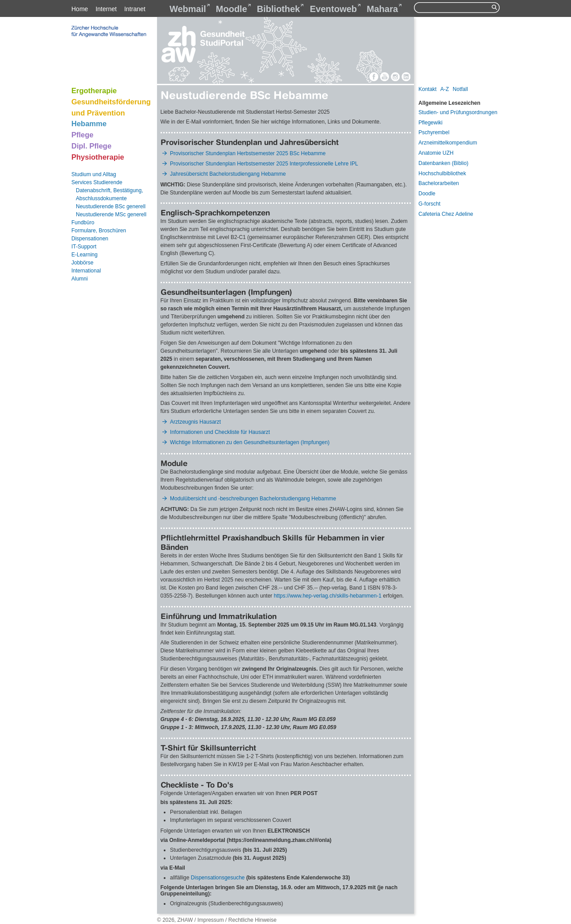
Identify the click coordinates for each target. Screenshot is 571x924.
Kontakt (428, 89)
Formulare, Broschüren (99, 231)
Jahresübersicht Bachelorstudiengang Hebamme (228, 174)
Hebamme (89, 124)
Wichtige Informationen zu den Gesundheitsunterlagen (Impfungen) (250, 442)
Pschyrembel (434, 132)
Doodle (427, 194)
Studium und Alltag (94, 174)
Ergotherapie (94, 91)
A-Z (445, 89)
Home (80, 9)
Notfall (460, 89)
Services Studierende (97, 182)
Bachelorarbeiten (439, 183)
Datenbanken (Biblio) (443, 163)
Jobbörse (82, 263)
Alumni (80, 279)
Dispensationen (90, 239)
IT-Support (84, 247)
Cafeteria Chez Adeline (446, 214)
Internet (106, 9)
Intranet (134, 9)
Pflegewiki (430, 123)
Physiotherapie (98, 157)
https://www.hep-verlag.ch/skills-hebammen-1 (328, 596)
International (86, 271)
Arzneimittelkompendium (448, 143)
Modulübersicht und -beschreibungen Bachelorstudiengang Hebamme (254, 499)
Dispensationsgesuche (219, 878)
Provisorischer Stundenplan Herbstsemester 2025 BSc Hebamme (248, 153)
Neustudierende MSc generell (111, 214)
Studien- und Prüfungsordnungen (458, 112)
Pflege (83, 135)
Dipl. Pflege (91, 146)
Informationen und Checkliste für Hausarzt (220, 432)
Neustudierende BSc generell (111, 206)
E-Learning (85, 255)
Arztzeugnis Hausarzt (195, 422)
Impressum (210, 920)
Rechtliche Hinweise (252, 920)
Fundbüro (83, 223)
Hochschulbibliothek (442, 173)
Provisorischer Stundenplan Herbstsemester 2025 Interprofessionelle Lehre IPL (264, 164)
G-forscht (429, 204)
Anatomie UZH (436, 153)
